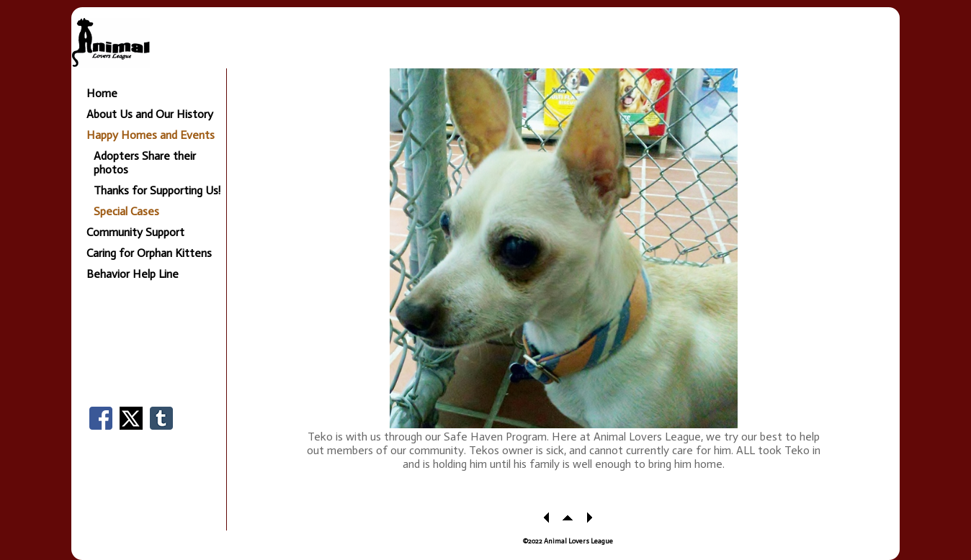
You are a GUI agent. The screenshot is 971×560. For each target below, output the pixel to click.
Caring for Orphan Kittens (149, 253)
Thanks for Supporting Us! (157, 190)
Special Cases (126, 211)
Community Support (135, 232)
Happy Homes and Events (151, 135)
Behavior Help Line (133, 274)
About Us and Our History (150, 114)
